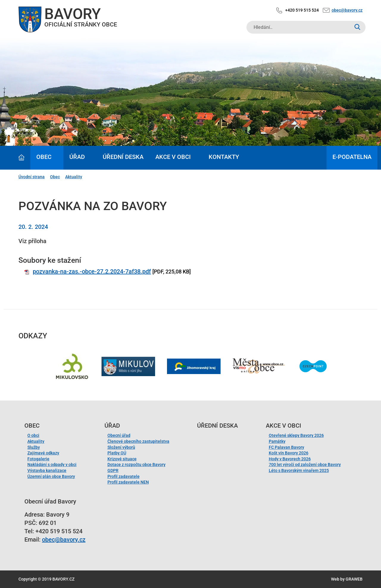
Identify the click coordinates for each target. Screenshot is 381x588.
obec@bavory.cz (347, 10)
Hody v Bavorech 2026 (290, 459)
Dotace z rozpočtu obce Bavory (136, 465)
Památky (277, 441)
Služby (34, 447)
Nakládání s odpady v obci (52, 465)
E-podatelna (352, 157)
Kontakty (224, 157)
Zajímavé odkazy (43, 453)
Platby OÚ (117, 453)
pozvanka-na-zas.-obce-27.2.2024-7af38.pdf (92, 271)
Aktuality (74, 177)
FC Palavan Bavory (286, 447)
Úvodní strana (32, 177)
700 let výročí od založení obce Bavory (305, 465)
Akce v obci (173, 157)
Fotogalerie (38, 459)
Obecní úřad (119, 435)
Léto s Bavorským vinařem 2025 (299, 470)
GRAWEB (354, 579)
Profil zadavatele (124, 476)
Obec (44, 157)
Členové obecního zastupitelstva (138, 441)
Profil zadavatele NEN (128, 482)
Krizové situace (122, 459)
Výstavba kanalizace (47, 470)
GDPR (113, 470)
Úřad (77, 157)
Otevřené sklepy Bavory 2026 (296, 435)
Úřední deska (123, 157)
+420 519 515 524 (302, 10)
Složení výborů (121, 447)
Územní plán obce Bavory (51, 476)
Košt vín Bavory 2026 (289, 453)
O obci (33, 435)
